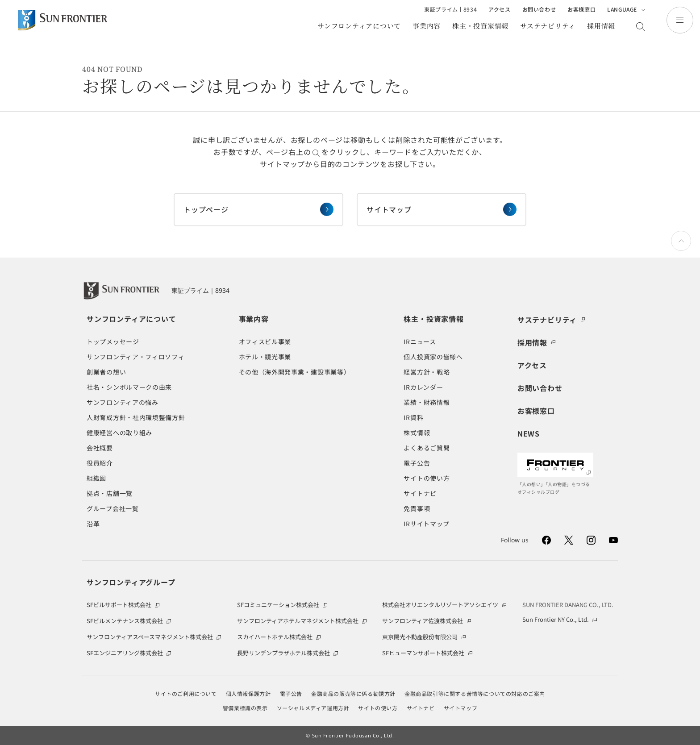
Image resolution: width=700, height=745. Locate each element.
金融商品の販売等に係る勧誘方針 (353, 694)
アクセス (499, 9)
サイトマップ (461, 708)
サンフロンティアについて (359, 26)
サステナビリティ (548, 26)
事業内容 (427, 26)
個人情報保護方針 (248, 694)
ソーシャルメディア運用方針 (313, 708)
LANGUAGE (626, 10)
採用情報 (601, 26)
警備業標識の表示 (245, 708)
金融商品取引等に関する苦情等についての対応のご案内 (475, 694)
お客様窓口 (581, 9)
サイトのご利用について (186, 694)
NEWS (529, 433)
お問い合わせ (539, 9)
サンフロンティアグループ (131, 582)
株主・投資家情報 (480, 26)
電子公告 (291, 694)
